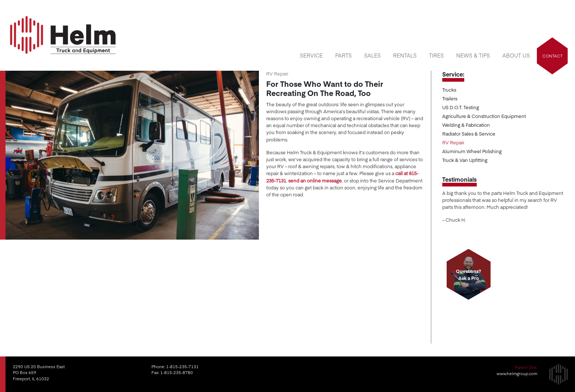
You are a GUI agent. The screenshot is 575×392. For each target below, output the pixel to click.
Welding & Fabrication (466, 125)
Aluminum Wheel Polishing (472, 151)
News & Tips (473, 55)
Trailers (450, 98)
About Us (516, 55)
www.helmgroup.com (517, 373)
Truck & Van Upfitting (465, 160)
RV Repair (453, 142)
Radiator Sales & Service (469, 134)
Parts (343, 55)
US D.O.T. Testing (461, 107)
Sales (372, 55)
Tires (436, 55)
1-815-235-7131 (182, 367)
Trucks (449, 90)
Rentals (405, 55)
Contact (552, 56)
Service (311, 55)
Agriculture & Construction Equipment (484, 116)
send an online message (315, 180)
